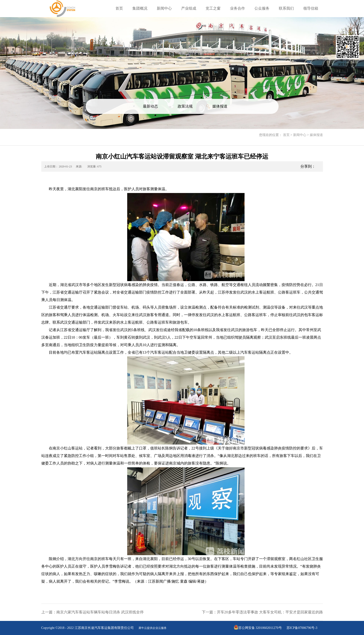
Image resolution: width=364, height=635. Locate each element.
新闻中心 (300, 135)
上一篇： (92, 612)
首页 (119, 8)
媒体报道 (316, 135)
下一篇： (262, 612)
